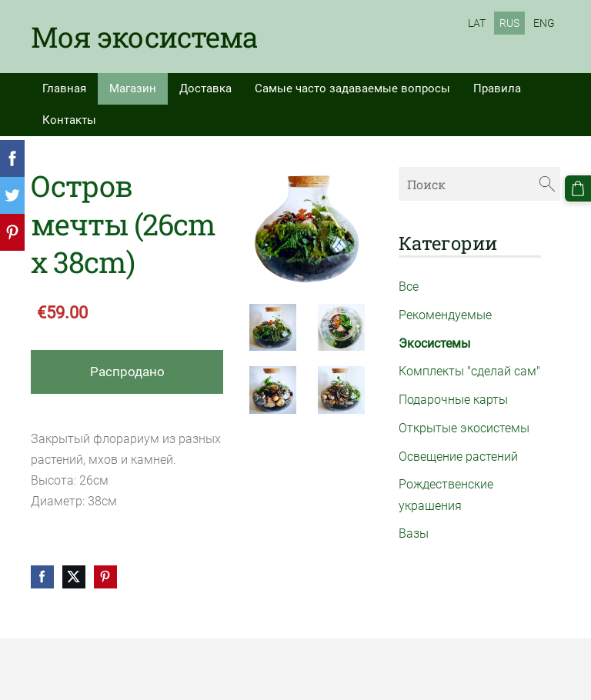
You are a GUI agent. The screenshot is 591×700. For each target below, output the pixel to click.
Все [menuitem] (409, 287)
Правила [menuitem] (497, 88)
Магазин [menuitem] (133, 88)
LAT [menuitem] (477, 23)
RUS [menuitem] (509, 23)
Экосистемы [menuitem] (434, 343)
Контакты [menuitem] (69, 120)
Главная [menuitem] (64, 88)
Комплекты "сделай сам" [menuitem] (469, 371)
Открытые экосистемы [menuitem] (464, 428)
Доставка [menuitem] (205, 88)
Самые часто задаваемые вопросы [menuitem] (352, 88)
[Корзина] (578, 188)
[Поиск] (479, 183)
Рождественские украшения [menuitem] (446, 495)
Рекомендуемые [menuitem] (445, 315)
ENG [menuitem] (544, 23)
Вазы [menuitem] (414, 533)
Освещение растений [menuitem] (458, 457)
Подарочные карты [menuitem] (453, 400)
